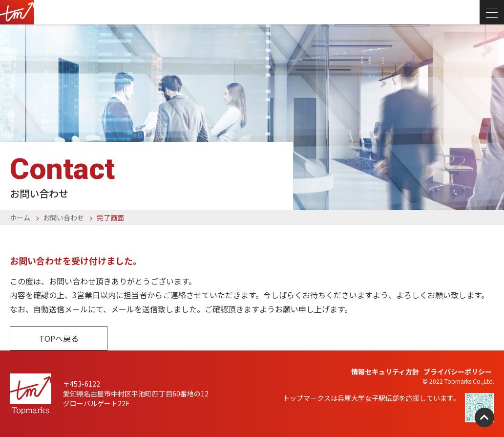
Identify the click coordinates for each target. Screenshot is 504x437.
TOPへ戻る (59, 338)
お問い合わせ (63, 218)
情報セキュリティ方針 (385, 371)
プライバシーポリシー (458, 371)
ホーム (20, 218)
